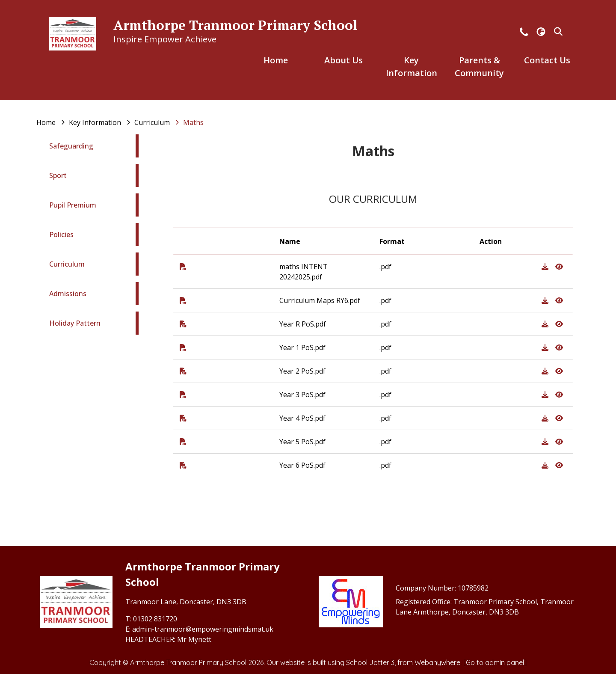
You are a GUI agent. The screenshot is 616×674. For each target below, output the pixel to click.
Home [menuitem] (276, 60)
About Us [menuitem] (344, 60)
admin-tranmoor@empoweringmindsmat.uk (203, 629)
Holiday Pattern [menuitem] (75, 323)
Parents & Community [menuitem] (479, 67)
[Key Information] (95, 122)
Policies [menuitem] (61, 235)
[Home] (46, 122)
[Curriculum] (152, 122)
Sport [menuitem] (58, 175)
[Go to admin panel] (495, 662)
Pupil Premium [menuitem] (73, 205)
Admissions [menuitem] (68, 294)
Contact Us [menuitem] (547, 60)
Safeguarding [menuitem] (71, 146)
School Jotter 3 (370, 662)
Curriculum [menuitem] (67, 264)
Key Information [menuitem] (412, 67)
